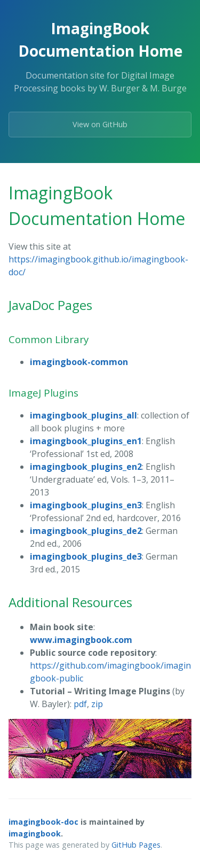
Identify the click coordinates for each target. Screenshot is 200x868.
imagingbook (35, 834)
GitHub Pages (136, 845)
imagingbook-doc (43, 822)
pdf (80, 704)
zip (97, 704)
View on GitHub (100, 124)
